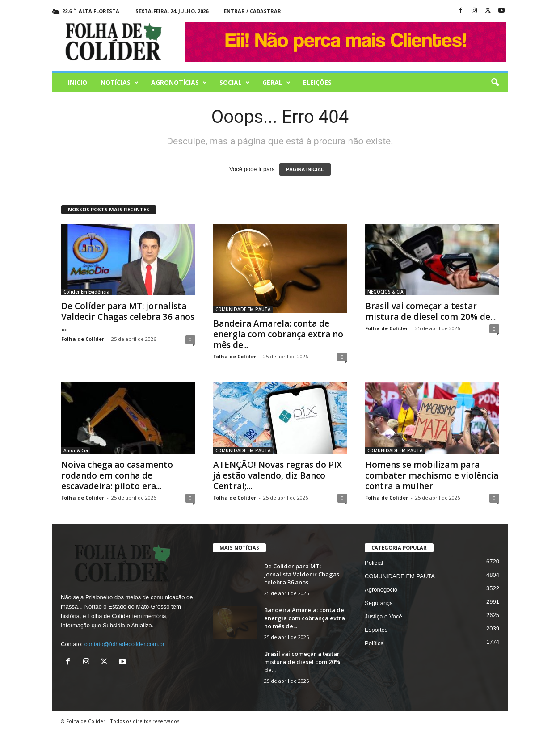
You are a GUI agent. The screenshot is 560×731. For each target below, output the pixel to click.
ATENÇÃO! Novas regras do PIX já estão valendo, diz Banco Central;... (278, 475)
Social (235, 83)
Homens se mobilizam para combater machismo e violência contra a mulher (432, 475)
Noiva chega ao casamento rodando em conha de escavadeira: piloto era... (117, 475)
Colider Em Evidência (86, 292)
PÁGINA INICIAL (305, 169)
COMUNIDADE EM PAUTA (243, 309)
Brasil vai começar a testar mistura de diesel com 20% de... (430, 311)
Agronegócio (381, 590)
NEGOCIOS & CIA (385, 292)
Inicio (78, 82)
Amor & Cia (76, 450)
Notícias (120, 83)
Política (374, 643)
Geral (276, 83)
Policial (374, 563)
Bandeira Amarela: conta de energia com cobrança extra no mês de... (278, 334)
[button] (495, 83)
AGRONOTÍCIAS (179, 83)
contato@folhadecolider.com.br (124, 644)
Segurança (379, 603)
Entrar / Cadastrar (253, 11)
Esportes (376, 630)
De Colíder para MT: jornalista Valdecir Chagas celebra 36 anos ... (128, 317)
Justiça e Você (383, 616)
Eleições (317, 82)
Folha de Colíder (83, 339)
